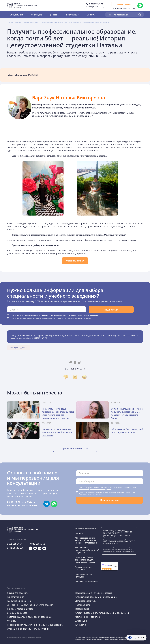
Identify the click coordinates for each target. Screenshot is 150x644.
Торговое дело (83, 605)
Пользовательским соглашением (79, 318)
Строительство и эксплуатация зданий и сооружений (102, 613)
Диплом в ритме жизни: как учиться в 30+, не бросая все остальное (57, 432)
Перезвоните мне (110, 500)
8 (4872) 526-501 (15, 548)
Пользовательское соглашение (83, 568)
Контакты (91, 15)
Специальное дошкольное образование (96, 597)
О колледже (37, 15)
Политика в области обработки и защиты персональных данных (85, 560)
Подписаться (111, 310)
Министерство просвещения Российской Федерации (87, 550)
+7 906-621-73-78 (37, 544)
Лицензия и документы (86, 528)
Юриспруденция (15, 597)
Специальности (17, 15)
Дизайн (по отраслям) (18, 593)
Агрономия (81, 621)
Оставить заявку (75, 261)
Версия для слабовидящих (124, 8)
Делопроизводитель (86, 601)
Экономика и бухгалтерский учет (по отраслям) (31, 605)
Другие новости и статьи (75, 448)
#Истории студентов (19, 348)
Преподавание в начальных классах (94, 593)
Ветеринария (82, 609)
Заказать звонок (124, 4)
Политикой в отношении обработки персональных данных (79, 315)
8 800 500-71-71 (96, 4)
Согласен (13, 315)
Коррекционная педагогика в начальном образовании (35, 625)
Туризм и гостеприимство (20, 609)
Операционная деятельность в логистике (28, 629)
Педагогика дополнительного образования (29, 617)
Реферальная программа (87, 582)
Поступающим (73, 15)
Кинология (81, 625)
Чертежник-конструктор (88, 617)
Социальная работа (17, 613)
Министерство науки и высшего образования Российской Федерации (86, 540)
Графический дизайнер (19, 601)
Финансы (12, 621)
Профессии (54, 15)
